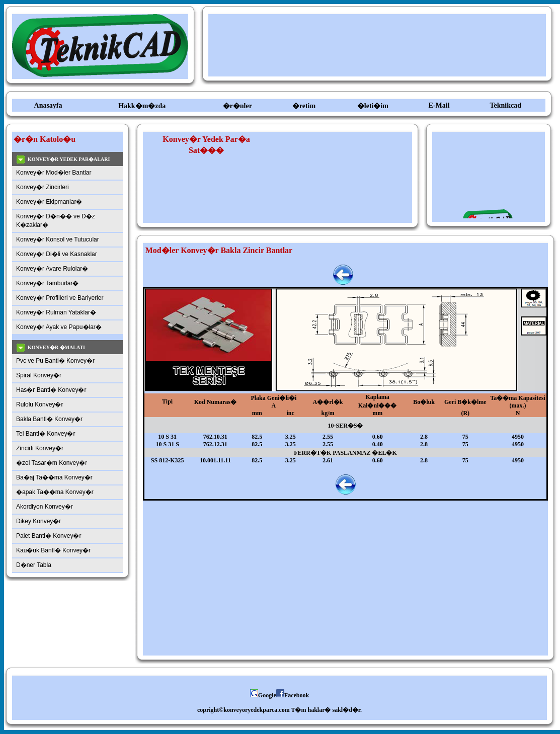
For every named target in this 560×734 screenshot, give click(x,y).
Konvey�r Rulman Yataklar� (56, 312)
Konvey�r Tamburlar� (48, 283)
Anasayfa (48, 105)
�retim (304, 106)
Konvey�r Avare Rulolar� (52, 269)
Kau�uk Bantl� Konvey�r (53, 550)
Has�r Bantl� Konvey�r (51, 390)
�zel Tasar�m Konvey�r (52, 463)
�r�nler (237, 106)
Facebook (293, 695)
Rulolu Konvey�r (39, 404)
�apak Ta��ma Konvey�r (55, 492)
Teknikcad (505, 105)
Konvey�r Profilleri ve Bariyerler (60, 298)
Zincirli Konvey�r (40, 448)
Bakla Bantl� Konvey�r (49, 419)
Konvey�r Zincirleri (43, 187)
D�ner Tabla (34, 565)
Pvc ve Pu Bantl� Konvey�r (55, 361)
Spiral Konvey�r (39, 375)
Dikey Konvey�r (38, 521)
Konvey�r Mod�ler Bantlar (54, 173)
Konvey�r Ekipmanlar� (49, 202)
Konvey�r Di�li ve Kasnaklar (57, 254)
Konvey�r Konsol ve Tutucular (58, 239)
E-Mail (439, 105)
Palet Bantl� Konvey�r (49, 536)
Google (263, 695)
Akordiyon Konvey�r (45, 507)
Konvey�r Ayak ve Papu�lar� (59, 327)
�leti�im (373, 106)
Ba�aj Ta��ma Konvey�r (54, 477)
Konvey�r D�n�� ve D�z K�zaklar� (56, 221)
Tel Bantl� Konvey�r (46, 434)
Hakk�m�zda (142, 106)
